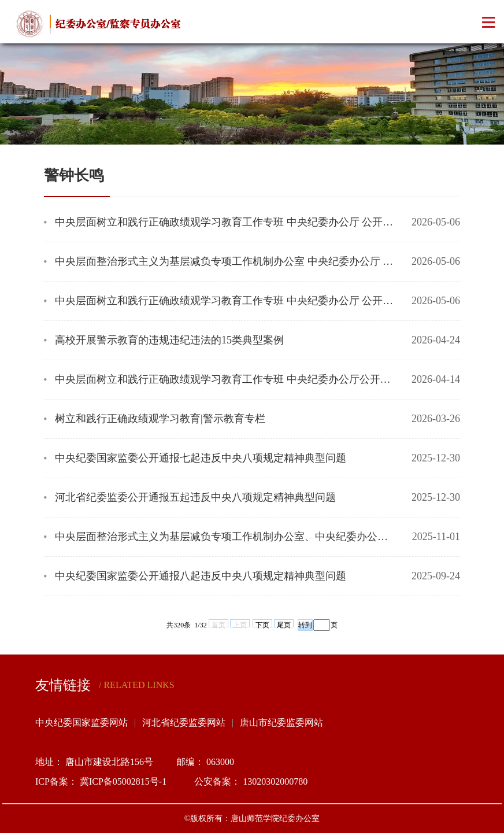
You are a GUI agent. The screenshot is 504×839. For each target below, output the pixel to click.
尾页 (284, 624)
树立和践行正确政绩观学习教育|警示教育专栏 (160, 419)
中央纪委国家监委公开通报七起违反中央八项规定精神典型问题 (201, 458)
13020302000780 (275, 781)
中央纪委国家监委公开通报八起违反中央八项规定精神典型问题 (201, 576)
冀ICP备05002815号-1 (125, 781)
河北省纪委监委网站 (184, 722)
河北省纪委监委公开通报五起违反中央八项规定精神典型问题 (195, 497)
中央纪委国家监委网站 (81, 722)
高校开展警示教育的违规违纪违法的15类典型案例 (169, 340)
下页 (262, 624)
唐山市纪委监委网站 (281, 722)
